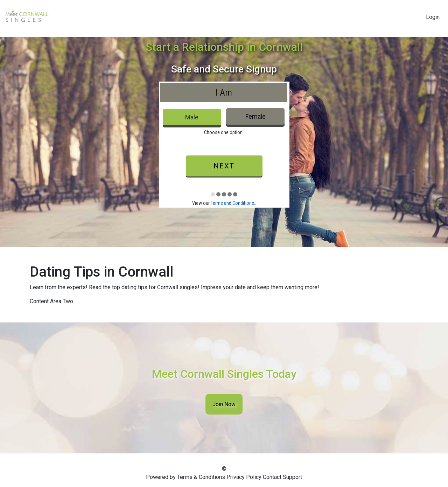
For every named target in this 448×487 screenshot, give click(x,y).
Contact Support (282, 477)
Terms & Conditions (201, 477)
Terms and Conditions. (233, 203)
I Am (224, 92)
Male (192, 117)
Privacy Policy (244, 477)
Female (255, 116)
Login (433, 17)
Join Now (224, 404)
